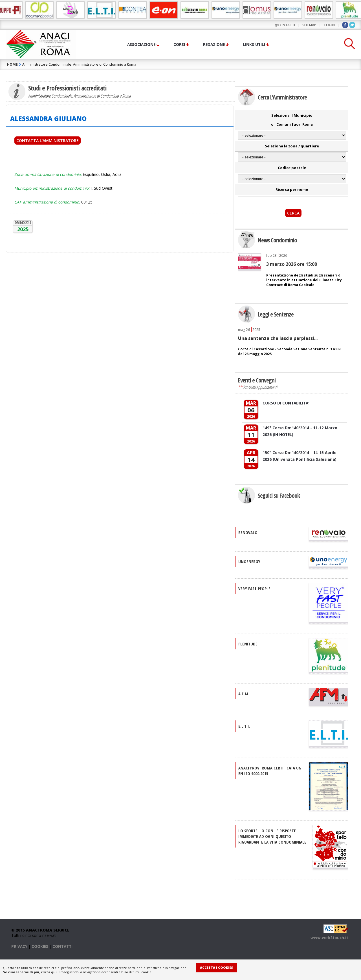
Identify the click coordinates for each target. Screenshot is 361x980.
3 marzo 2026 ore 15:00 (292, 264)
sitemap (309, 25)
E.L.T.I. (244, 726)
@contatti (285, 25)
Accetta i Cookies (216, 967)
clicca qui (49, 972)
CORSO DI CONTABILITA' (286, 403)
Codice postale (292, 168)
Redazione (214, 44)
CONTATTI (62, 946)
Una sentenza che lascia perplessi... (278, 338)
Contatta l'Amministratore (48, 141)
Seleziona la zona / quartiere (292, 146)
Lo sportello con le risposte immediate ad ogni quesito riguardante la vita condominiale (272, 836)
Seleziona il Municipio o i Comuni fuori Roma (292, 120)
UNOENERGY (249, 561)
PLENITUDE (248, 644)
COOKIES (40, 946)
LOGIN (330, 25)
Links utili (254, 44)
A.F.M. (244, 694)
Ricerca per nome (292, 189)
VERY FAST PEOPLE (254, 589)
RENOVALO (248, 532)
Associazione (141, 44)
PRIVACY (19, 946)
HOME (12, 64)
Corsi (179, 44)
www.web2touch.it (329, 938)
